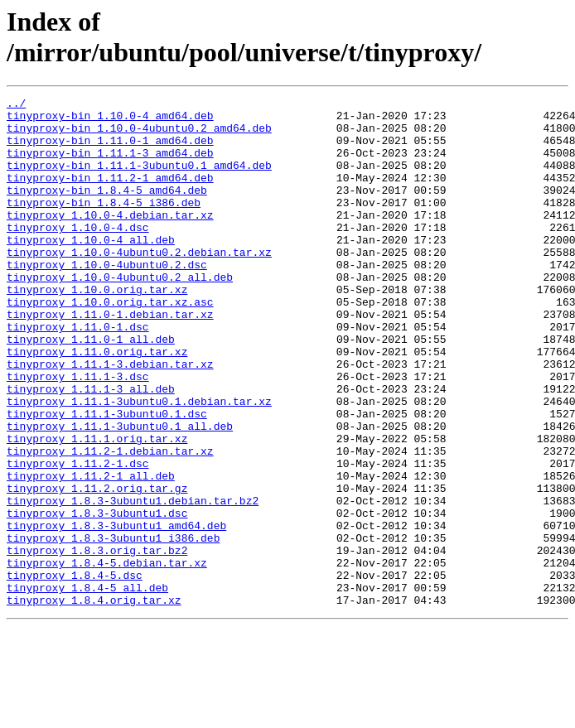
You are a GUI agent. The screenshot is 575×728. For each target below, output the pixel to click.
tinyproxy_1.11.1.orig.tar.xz (97, 508)
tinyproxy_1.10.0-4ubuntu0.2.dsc (107, 299)
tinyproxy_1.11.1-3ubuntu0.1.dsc (107, 478)
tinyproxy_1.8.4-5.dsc (75, 672)
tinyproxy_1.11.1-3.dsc (78, 433)
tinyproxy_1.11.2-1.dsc (78, 538)
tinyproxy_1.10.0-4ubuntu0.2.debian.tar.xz (139, 284)
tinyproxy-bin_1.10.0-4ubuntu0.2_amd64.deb (139, 135)
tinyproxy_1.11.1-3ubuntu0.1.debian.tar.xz (139, 463)
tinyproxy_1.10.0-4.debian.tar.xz (110, 239)
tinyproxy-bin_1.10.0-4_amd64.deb (110, 120)
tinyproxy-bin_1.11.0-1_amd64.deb (110, 150)
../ (16, 105)
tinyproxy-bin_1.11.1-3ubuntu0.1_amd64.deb (139, 180)
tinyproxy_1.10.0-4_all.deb (91, 269)
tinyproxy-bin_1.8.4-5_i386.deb (104, 224)
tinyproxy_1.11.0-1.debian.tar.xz (110, 359)
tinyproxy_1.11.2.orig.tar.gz (97, 567)
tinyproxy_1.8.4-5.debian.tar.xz (107, 657)
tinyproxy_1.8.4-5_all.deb (87, 687)
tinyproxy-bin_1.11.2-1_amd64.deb (110, 195)
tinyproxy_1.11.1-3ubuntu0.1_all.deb (120, 493)
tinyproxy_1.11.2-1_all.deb (91, 552)
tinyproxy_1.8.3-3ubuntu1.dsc (97, 597)
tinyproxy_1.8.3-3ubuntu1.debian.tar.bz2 (133, 582)
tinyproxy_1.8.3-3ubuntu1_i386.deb (113, 627)
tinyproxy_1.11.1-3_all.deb (91, 448)
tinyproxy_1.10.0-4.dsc (78, 254)
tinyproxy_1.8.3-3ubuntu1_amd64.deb (116, 612)
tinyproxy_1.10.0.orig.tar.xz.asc (110, 344)
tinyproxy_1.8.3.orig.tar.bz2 (97, 642)
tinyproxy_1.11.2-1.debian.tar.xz (110, 523)
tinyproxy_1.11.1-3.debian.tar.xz (110, 418)
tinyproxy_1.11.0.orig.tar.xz (97, 403)
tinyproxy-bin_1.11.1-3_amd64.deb (110, 165)
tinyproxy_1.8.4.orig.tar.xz (94, 701)
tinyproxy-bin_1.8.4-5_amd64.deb (107, 210)
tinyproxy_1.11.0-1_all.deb (91, 388)
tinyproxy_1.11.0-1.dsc (78, 374)
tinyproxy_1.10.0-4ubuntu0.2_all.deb (120, 314)
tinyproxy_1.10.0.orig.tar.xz (97, 329)
